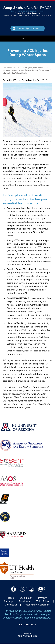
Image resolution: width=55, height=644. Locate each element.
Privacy (42, 598)
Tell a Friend (43, 601)
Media (29, 70)
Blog (35, 70)
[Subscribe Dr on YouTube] (41, 589)
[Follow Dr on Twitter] (23, 589)
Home (10, 598)
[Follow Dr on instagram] (32, 589)
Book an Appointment (28, 28)
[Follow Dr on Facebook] (14, 589)
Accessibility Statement (37, 605)
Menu (27, 39)
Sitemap (8, 601)
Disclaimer (26, 598)
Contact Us (11, 605)
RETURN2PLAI (27, 624)
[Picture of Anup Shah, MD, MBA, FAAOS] (27, 11)
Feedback (25, 601)
